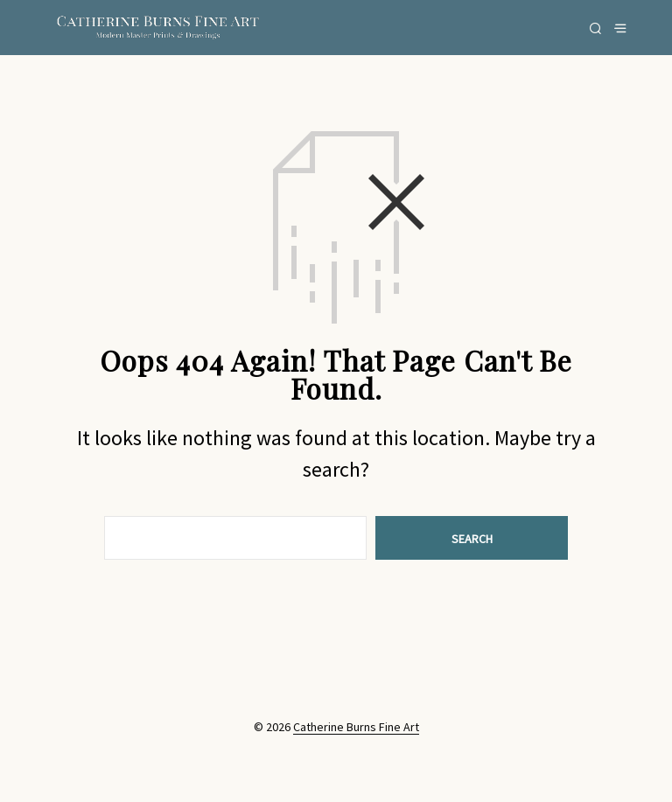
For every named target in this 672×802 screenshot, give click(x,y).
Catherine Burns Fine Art (356, 728)
